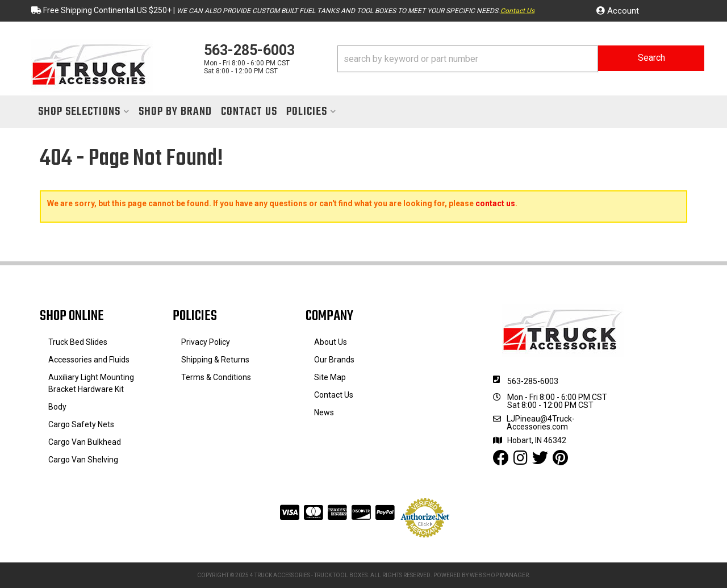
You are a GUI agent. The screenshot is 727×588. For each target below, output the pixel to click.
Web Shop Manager (499, 575)
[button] (521, 59)
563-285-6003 (533, 381)
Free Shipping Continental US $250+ (107, 10)
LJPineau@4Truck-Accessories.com (541, 423)
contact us (495, 203)
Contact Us (517, 11)
